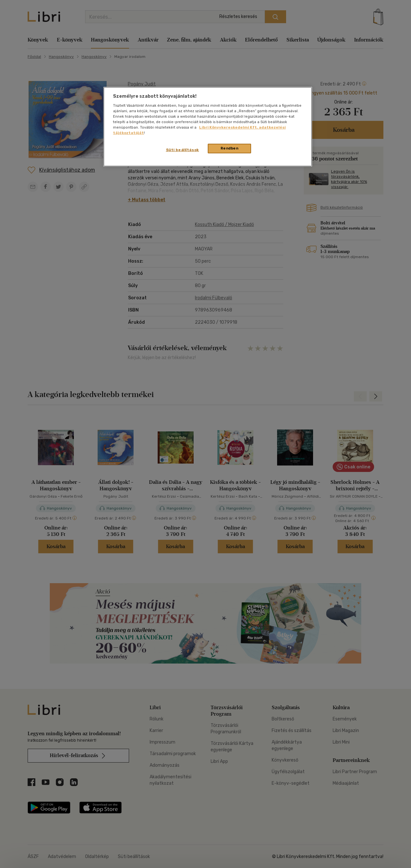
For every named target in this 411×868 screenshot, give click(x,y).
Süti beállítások (183, 150)
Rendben (230, 148)
